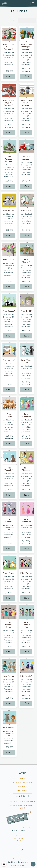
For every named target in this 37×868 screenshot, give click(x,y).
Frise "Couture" (9, 520)
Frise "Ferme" (9, 573)
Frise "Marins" (26, 676)
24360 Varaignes (22, 791)
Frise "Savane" (9, 728)
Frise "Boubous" (26, 469)
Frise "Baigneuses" (26, 415)
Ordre (15, 21)
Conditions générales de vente (18, 862)
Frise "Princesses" (26, 520)
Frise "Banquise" (9, 469)
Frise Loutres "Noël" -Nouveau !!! (9, 47)
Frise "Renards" (9, 415)
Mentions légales (18, 859)
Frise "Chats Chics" (26, 361)
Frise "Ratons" (9, 211)
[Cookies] (4, 864)
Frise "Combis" (9, 360)
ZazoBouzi (22, 778)
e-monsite (18, 827)
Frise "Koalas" (9, 260)
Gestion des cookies (18, 865)
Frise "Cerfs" (26, 211)
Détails (9, 76)
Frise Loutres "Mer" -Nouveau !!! (26, 103)
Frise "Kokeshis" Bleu (26, 625)
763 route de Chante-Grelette (22, 782)
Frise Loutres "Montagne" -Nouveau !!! (26, 47)
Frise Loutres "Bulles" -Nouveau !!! (9, 103)
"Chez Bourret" (22, 787)
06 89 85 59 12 (22, 796)
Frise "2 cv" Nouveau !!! (26, 158)
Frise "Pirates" (26, 573)
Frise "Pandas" (9, 311)
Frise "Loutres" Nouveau (9, 159)
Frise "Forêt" (26, 311)
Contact (18, 841)
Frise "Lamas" (9, 676)
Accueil (18, 836)
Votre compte (18, 838)
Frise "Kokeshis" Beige (9, 625)
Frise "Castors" (26, 261)
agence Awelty (26, 827)
